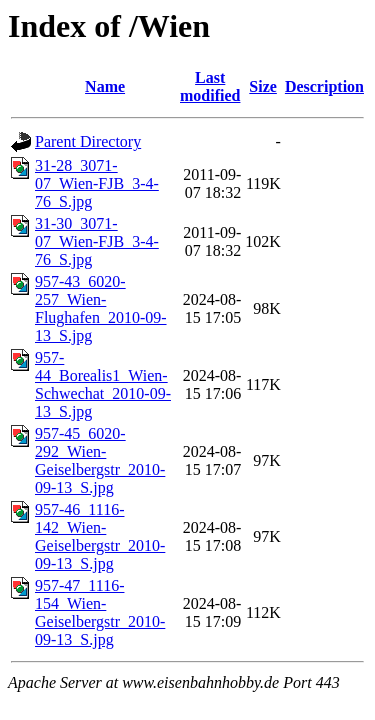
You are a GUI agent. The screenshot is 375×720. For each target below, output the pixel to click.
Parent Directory (88, 141)
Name (105, 86)
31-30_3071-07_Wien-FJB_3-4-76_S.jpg (97, 241)
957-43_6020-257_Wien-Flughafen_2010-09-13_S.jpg (101, 308)
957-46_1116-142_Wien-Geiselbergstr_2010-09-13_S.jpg (100, 536)
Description (324, 86)
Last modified (210, 86)
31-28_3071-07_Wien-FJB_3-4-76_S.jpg (97, 183)
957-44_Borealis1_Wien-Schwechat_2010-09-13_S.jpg (103, 384)
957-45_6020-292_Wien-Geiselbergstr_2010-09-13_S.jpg (100, 460)
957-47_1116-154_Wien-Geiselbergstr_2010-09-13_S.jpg (100, 612)
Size (263, 86)
